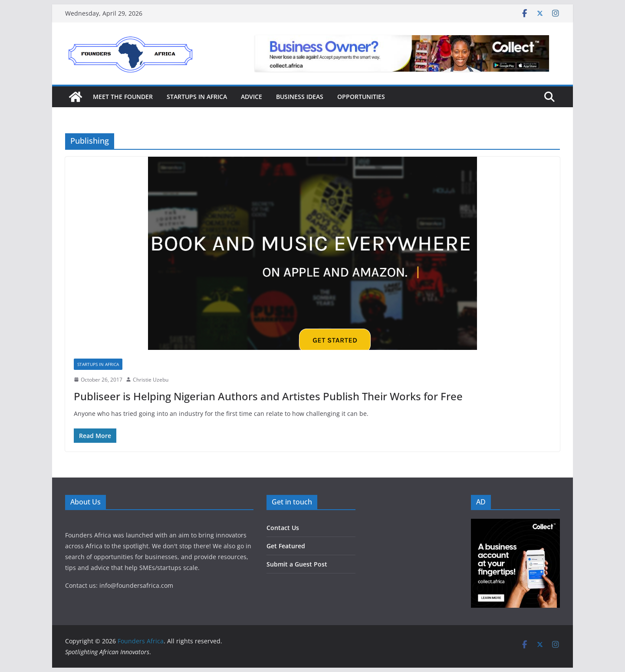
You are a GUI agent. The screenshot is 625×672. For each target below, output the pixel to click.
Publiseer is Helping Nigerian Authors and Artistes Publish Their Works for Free (268, 396)
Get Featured (286, 546)
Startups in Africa (197, 97)
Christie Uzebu (151, 380)
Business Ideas (300, 97)
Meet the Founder (123, 97)
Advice (252, 97)
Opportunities (361, 97)
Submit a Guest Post (297, 564)
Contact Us (283, 528)
